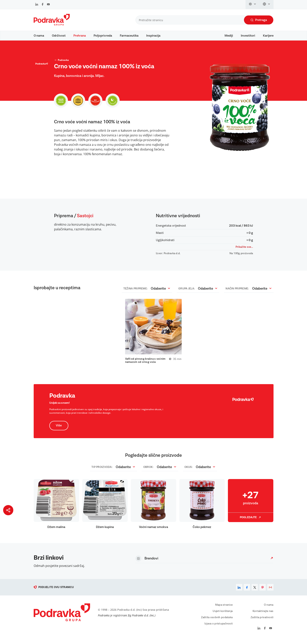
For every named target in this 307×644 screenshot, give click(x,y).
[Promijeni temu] (253, 5)
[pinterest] (263, 592)
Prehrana (80, 36)
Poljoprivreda (103, 36)
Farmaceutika (129, 36)
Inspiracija (153, 36)
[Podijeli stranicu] (8, 510)
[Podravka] (52, 24)
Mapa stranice (224, 609)
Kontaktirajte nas (263, 616)
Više (59, 430)
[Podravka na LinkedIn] (37, 5)
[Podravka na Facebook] (43, 5)
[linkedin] (239, 592)
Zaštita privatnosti (262, 622)
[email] (270, 592)
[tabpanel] (153, 335)
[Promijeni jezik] (267, 5)
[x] (255, 592)
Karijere (268, 36)
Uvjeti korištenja (223, 616)
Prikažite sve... (244, 251)
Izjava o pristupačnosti (219, 628)
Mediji (229, 36)
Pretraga (259, 20)
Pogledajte (251, 522)
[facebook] (247, 592)
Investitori (248, 36)
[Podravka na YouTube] (48, 5)
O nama (39, 36)
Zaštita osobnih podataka (217, 622)
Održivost (59, 36)
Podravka (61, 64)
